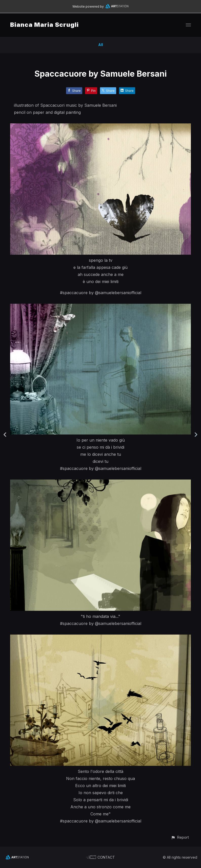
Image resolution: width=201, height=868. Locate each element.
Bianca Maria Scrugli (44, 25)
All (101, 45)
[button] (180, 837)
